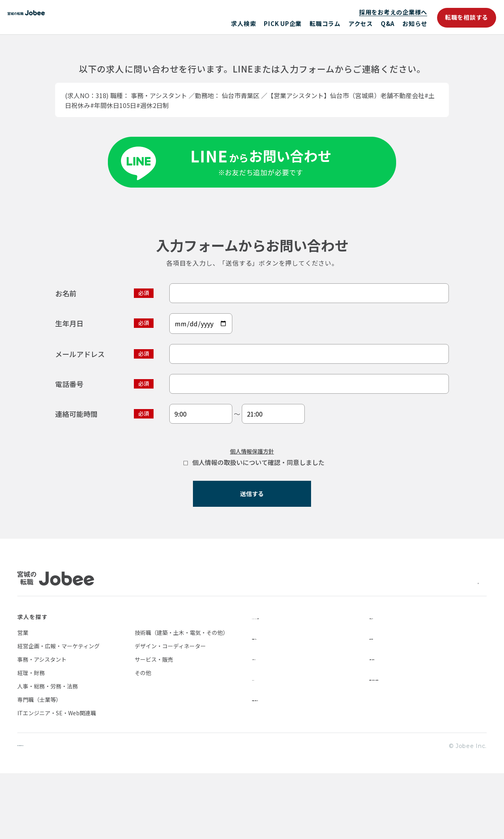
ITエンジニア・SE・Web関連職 (57, 778)
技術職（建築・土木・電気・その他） (182, 698)
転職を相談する (467, 17)
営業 (23, 698)
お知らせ (415, 23)
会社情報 (382, 702)
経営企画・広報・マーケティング (58, 711)
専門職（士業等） (39, 765)
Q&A (388, 23)
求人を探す (32, 682)
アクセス (361, 23)
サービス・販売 (154, 724)
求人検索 (244, 23)
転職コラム (325, 23)
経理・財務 (31, 738)
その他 (143, 738)
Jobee (75, 17)
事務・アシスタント (42, 724)
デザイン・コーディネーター (170, 711)
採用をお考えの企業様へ (393, 12)
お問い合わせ (387, 723)
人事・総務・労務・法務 (48, 751)
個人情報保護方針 (252, 509)
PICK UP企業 (283, 23)
